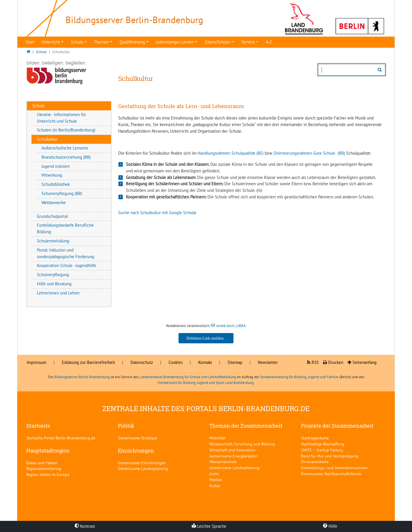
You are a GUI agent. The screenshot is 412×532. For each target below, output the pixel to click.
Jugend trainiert (56, 166)
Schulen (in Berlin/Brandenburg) (66, 130)
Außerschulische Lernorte (65, 148)
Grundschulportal (52, 216)
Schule (77, 42)
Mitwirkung (52, 175)
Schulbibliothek (56, 184)
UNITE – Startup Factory (322, 450)
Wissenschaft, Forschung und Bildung (242, 444)
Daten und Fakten (42, 463)
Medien (216, 480)
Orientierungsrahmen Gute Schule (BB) (309, 153)
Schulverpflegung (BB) (62, 193)
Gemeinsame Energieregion (233, 456)
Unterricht (51, 42)
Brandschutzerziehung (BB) (66, 157)
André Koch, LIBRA (231, 326)
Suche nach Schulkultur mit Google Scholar (157, 213)
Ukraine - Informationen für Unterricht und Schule (62, 118)
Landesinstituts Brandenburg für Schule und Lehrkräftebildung (188, 377)
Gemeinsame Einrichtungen (142, 463)
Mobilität (217, 438)
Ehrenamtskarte (315, 462)
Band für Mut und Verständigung (330, 456)
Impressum (36, 362)
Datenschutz (142, 362)
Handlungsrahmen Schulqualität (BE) (230, 153)
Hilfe (330, 526)
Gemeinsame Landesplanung (143, 468)
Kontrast (85, 526)
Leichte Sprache (209, 526)
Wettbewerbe (54, 203)
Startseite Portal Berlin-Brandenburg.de (61, 438)
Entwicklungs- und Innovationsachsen (334, 468)
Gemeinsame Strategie (137, 438)
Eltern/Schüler (218, 42)
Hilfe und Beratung (54, 284)
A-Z (269, 42)
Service (248, 42)
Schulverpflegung (53, 275)
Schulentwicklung (53, 241)
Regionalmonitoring (44, 468)
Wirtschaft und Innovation (232, 450)
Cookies (176, 362)
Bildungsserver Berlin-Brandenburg (82, 377)
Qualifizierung (132, 42)
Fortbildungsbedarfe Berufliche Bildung (65, 228)
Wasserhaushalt (223, 462)
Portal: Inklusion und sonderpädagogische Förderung (66, 253)
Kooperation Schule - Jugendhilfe (67, 265)
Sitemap (235, 362)
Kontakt (205, 362)
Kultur (215, 486)
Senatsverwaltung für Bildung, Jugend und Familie (299, 377)
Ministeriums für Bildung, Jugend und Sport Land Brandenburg (206, 383)
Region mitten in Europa (48, 474)
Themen (101, 42)
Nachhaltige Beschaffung (323, 444)
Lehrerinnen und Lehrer (58, 293)
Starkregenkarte (315, 438)
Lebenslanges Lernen (175, 42)
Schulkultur (47, 139)
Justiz (214, 474)
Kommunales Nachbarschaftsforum (331, 474)
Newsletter (268, 362)
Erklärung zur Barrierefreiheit (88, 362)
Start (30, 42)
